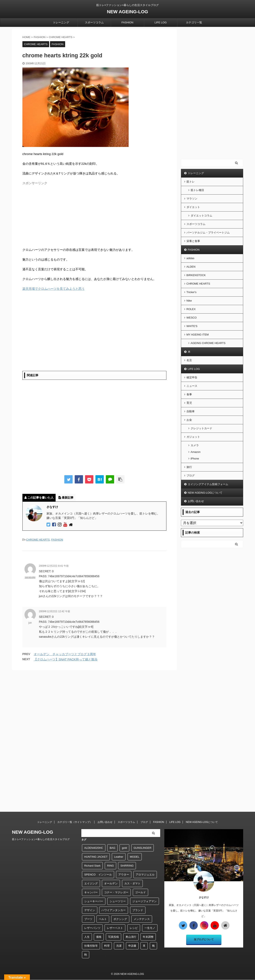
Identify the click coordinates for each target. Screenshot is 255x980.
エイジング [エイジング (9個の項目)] (91, 883)
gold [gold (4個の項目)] (124, 848)
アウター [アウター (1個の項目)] (124, 875)
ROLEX (191, 309)
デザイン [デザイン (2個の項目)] (90, 910)
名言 (189, 360)
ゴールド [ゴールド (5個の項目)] (140, 892)
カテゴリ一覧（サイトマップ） (75, 822)
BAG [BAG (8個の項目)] (112, 848)
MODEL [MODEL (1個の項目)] (135, 857)
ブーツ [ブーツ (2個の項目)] (88, 919)
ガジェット (193, 437)
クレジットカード (201, 428)
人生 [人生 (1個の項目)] (87, 937)
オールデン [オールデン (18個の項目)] (111, 883)
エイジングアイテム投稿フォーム (208, 484)
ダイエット (193, 207)
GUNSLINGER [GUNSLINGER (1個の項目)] (143, 848)
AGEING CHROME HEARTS (208, 343)
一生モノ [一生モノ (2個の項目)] (150, 928)
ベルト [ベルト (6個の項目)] (103, 919)
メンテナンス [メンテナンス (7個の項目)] (142, 919)
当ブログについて (204, 939)
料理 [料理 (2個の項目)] (107, 946)
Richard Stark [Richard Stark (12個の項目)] (92, 866)
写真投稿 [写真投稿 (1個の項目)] (113, 937)
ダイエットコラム (201, 216)
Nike (189, 301)
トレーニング (61, 22)
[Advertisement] (94, 216)
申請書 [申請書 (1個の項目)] (132, 946)
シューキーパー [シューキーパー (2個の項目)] (94, 901)
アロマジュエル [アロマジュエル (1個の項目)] (145, 875)
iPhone (195, 459)
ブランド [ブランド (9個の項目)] (138, 910)
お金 (189, 420)
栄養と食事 (193, 241)
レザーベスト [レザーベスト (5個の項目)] (115, 928)
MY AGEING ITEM (198, 335)
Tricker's (192, 292)
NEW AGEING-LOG (127, 12)
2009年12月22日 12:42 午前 (55, 611)
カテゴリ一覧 (194, 22)
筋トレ (191, 182)
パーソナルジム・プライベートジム (208, 233)
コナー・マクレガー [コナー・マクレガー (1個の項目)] (116, 892)
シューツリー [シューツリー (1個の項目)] (118, 901)
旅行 (189, 467)
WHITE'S (192, 326)
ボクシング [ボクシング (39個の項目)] (120, 919)
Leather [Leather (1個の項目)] (119, 857)
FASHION (127, 22)
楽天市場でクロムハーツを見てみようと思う (54, 289)
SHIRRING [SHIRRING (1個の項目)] (127, 866)
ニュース (192, 386)
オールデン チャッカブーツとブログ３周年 (65, 654)
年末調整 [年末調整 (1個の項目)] (148, 937)
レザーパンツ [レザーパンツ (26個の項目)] (92, 928)
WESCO (192, 318)
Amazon (196, 452)
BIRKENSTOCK (196, 275)
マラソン (192, 199)
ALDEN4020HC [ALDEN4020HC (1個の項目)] (94, 848)
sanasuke (30, 577)
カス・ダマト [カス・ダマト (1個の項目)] (132, 883)
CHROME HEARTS (38, 540)
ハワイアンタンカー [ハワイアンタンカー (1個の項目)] (114, 910)
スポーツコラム (94, 22)
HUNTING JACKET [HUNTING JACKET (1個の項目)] (96, 857)
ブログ (191, 476)
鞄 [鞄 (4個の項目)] (86, 955)
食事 (189, 394)
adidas (190, 258)
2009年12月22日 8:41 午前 (54, 566)
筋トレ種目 (197, 190)
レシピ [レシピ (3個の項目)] (134, 928)
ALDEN (191, 267)
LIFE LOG (161, 22)
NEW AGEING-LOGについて (205, 493)
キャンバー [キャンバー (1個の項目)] (91, 892)
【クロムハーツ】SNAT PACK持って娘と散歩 (66, 659)
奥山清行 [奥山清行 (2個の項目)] (131, 937)
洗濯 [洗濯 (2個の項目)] (119, 946)
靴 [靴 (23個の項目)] (153, 946)
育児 (189, 403)
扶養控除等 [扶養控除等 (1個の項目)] (91, 946)
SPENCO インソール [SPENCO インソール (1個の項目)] (98, 875)
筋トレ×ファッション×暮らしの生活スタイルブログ (41, 839)
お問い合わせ (196, 501)
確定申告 (192, 377)
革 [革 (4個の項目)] (144, 946)
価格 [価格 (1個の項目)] (99, 937)
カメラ (195, 445)
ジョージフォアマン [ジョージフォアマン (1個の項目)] (145, 901)
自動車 (191, 411)
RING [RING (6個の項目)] (110, 866)
